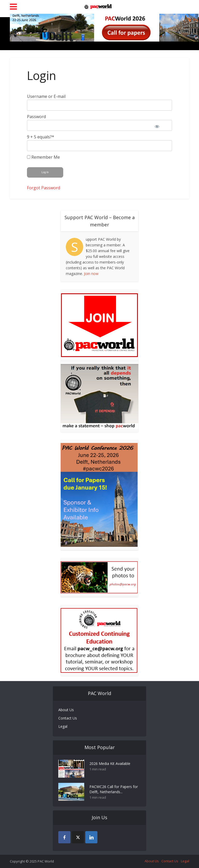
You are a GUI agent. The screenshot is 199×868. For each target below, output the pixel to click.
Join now (91, 274)
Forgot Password (44, 188)
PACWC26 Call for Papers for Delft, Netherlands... (114, 789)
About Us (66, 710)
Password (36, 117)
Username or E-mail (46, 96)
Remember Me (43, 157)
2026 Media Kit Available (110, 763)
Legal (63, 726)
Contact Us (68, 718)
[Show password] (160, 125)
